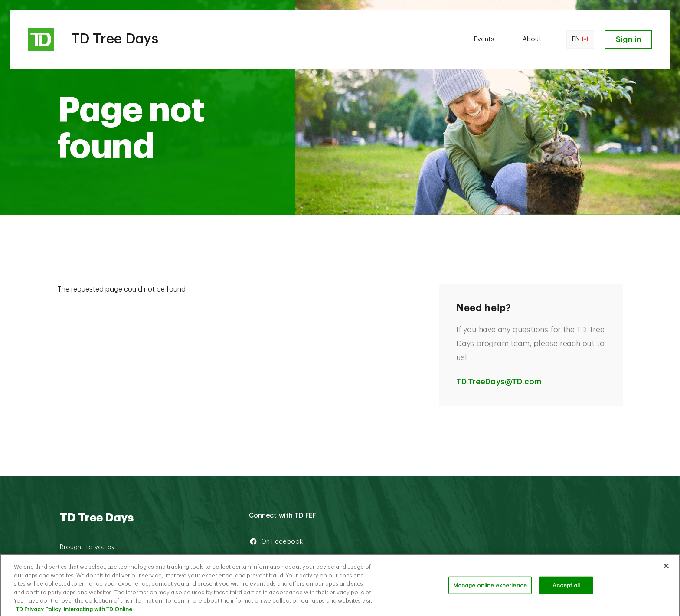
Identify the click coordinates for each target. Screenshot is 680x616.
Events (484, 39)
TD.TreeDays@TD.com (499, 382)
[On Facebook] (316, 542)
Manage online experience (490, 588)
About (532, 39)
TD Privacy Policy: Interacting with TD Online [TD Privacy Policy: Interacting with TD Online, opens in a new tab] (74, 612)
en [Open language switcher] (580, 39)
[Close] (666, 569)
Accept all (566, 588)
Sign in (628, 39)
